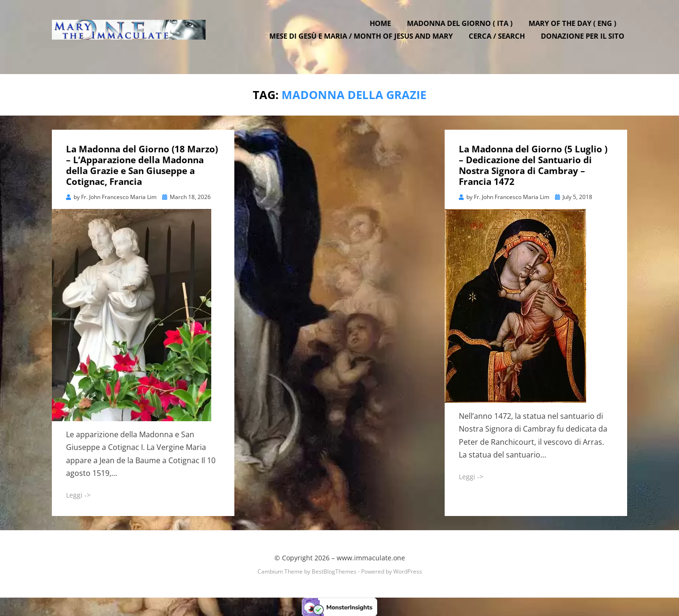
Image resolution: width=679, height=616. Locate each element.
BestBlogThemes (334, 570)
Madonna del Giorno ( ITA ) (463, 30)
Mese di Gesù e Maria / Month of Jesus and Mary (364, 42)
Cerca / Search (500, 42)
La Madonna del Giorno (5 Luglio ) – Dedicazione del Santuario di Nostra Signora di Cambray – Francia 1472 (533, 165)
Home (383, 30)
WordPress (408, 570)
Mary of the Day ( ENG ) (575, 30)
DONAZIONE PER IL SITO (585, 42)
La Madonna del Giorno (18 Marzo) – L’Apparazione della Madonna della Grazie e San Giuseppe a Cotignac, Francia (142, 165)
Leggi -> (78, 494)
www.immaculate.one (371, 557)
